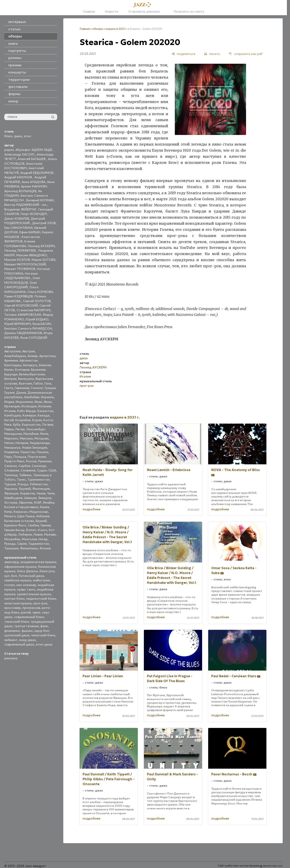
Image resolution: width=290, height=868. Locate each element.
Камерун (29, 415)
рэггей (26, 612)
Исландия (29, 406)
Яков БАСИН (42, 324)
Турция (10, 484)
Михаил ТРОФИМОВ (20, 269)
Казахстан (45, 411)
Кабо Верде (26, 411)
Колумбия (23, 420)
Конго (43, 530)
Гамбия (33, 525)
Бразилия (38, 370)
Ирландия (12, 406)
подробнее (91, 509)
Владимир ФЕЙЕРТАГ (20, 209)
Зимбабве (32, 397)
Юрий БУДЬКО (37, 319)
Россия (31, 461)
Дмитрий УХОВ (44, 223)
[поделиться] (183, 54)
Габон (38, 383)
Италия (10, 411)
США (52, 470)
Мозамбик (12, 539)
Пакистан (28, 452)
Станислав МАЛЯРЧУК (34, 310)
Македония (13, 434)
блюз (8, 136)
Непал (9, 443)
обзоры (98, 29)
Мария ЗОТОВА (43, 260)
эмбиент (11, 640)
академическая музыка (38, 562)
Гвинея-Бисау (14, 530)
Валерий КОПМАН (40, 200)
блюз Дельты (27, 571)
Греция (50, 388)
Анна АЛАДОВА (33, 182)
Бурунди (11, 374)
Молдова (42, 438)
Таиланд (11, 475)
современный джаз (19, 644)
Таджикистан (39, 544)
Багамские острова (19, 521)
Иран (48, 402)
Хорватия (27, 493)
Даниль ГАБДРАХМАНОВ (23, 333)
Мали (44, 434)
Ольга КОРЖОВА (40, 292)
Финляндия (41, 489)
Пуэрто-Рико (14, 461)
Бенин (9, 370)
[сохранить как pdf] (246, 54)
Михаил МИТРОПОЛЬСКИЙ (25, 264)
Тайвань (25, 475)
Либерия (25, 534)
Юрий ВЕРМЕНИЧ (18, 324)
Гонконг (37, 388)
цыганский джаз (17, 635)
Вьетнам (25, 383)
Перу (8, 457)
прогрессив (31, 608)
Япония (45, 548)
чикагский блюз (43, 635)
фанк (44, 626)
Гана (48, 383)
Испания (44, 406)
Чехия (41, 493)
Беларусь (30, 365)
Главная (89, 12)
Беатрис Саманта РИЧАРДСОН (28, 328)
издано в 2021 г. (116, 29)
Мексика (26, 438)
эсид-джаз (27, 640)
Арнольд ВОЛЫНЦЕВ (20, 191)
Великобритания (32, 374)
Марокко (11, 438)
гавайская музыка (18, 580)
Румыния (45, 461)
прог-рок (40, 603)
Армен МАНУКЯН (34, 186)
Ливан (9, 429)
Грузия (9, 393)
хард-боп (42, 631)
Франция (11, 493)
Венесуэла (26, 379)
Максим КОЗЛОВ (17, 260)
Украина (11, 489)
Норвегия (11, 452)
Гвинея (46, 525)
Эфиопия (26, 502)
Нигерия (22, 443)
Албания (43, 516)
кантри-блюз (14, 599)
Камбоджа (13, 415)
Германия (22, 388)
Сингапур (39, 466)
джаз (18, 136)
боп (14, 576)
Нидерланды (40, 443)
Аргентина (47, 356)
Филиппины (29, 548)
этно (27, 136)
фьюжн (27, 631)
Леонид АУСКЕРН (41, 246)
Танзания (11, 548)
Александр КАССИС (20, 154)
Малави (50, 534)
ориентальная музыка (34, 594)
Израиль (47, 397)
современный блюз (29, 617)
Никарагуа (12, 448)
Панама (43, 452)
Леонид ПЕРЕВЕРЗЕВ (20, 250)
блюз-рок (47, 571)
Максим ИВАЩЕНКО (32, 255)
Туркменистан (39, 479)
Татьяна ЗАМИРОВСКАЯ (23, 315)
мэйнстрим (42, 580)
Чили (51, 493)
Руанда (10, 544)
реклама (11, 658)
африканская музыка (20, 567)
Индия (9, 402)
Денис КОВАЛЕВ (17, 219)
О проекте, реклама (144, 12)
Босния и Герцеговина (21, 507)
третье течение (26, 626)
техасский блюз (17, 622)
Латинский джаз (31, 576)
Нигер (43, 539)
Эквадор (45, 498)
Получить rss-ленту (187, 12)
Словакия (12, 470)
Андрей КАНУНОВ (19, 177)
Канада (43, 415)
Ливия (38, 534)
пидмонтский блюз (41, 599)
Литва (20, 429)
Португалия (37, 457)
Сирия (22, 544)
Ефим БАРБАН (30, 232)
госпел (9, 585)
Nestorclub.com (273, 866)
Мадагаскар (39, 512)
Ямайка (49, 502)
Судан (42, 470)
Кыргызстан (31, 425)
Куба (17, 425)
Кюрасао (21, 512)
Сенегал (11, 466)
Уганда (23, 484)
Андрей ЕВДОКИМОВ (37, 173)
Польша (20, 457)
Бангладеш (13, 365)
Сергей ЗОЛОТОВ (37, 301)
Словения (28, 470)
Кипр (8, 512)
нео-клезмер (26, 585)
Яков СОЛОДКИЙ (34, 338)
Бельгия (45, 365)
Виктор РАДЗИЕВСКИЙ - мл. (26, 205)
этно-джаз (44, 644)
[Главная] (143, 5)
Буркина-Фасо (15, 525)
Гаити (9, 388)
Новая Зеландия (34, 448)
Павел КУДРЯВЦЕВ (19, 296)
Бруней (41, 521)
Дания (21, 393)
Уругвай (25, 489)
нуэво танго (26, 589)
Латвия (48, 425)
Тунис (21, 479)
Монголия (29, 539)
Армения (11, 360)
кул (7, 576)
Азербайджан (15, 356)
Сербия (24, 466)
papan (9, 150)
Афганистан (28, 360)
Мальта (10, 516)
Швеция (30, 498)
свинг (36, 612)
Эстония (11, 502)
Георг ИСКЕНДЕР (34, 214)
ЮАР (38, 502)
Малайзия (31, 434)
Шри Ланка (26, 516)
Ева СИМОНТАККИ (18, 228)
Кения (44, 507)
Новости (112, 12)
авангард (11, 562)
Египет (31, 530)
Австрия (28, 351)
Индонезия (24, 402)
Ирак (38, 402)
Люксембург (36, 429)
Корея (37, 420)
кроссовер (13, 608)
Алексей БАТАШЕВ (32, 159)
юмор (13, 101)
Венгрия (10, 379)
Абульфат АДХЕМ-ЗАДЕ (34, 150)
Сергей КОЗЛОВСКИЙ (21, 305)
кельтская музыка (18, 603)
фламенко (12, 631)
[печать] (212, 54)
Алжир (33, 356)
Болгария (22, 370)
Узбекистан (39, 484)
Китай (9, 420)
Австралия (12, 351)
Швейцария (13, 498)
